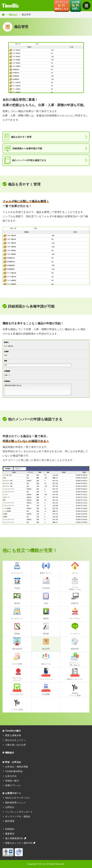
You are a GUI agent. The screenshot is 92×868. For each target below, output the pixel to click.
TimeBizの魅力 (13, 731)
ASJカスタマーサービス (18, 798)
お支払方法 (11, 776)
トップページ (3, 15)
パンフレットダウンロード (19, 812)
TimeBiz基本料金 (14, 771)
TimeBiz (10, 6)
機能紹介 (13, 15)
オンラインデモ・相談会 (18, 816)
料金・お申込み (13, 762)
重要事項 (10, 834)
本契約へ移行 (12, 781)
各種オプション (13, 785)
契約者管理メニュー (15, 803)
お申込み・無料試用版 (17, 767)
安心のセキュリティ (15, 740)
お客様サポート (13, 793)
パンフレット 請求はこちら (62, 6)
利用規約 (10, 829)
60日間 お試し (76, 5)
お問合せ (10, 807)
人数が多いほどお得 (15, 745)
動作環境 (10, 821)
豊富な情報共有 (13, 735)
